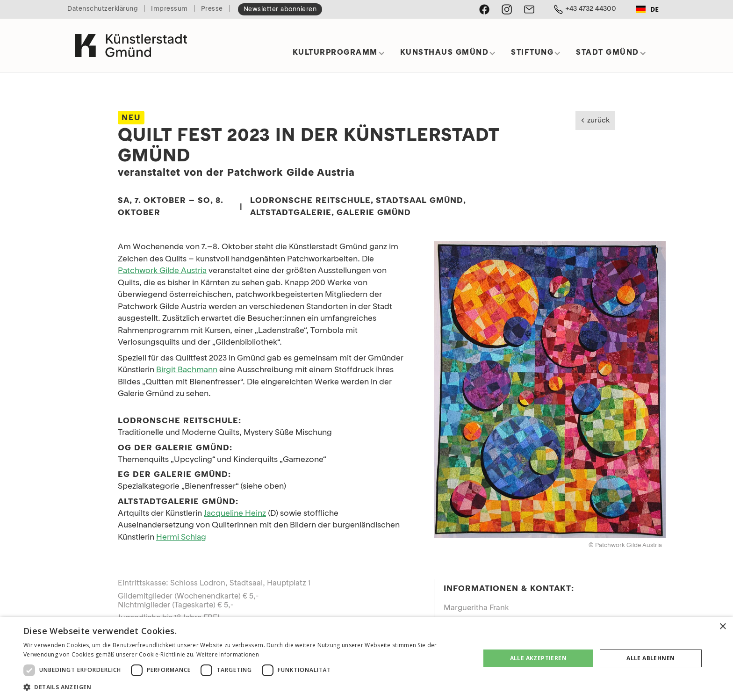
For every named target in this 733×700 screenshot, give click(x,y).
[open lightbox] (550, 390)
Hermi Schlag (181, 538)
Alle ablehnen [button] (650, 658)
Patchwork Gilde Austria (162, 271)
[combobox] (647, 9)
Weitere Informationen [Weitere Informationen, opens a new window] (228, 654)
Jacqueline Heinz (235, 514)
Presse (212, 9)
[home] (131, 42)
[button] (339, 56)
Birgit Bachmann (187, 370)
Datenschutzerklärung (103, 9)
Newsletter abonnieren (280, 10)
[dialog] (366, 658)
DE (647, 9)
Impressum (169, 9)
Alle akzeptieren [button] (538, 658)
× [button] (722, 627)
